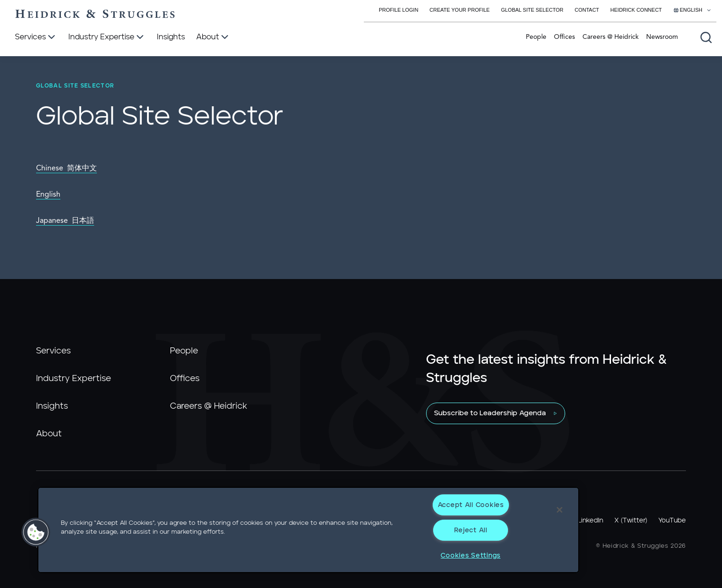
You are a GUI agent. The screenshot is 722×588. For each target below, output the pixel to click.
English (48, 195)
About (49, 434)
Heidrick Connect (636, 10)
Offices (564, 37)
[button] (36, 532)
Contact (587, 10)
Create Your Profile (460, 10)
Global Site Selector (532, 10)
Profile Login (398, 10)
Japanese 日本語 (65, 221)
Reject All (471, 530)
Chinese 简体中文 (66, 169)
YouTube (672, 521)
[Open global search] (706, 37)
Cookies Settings (471, 555)
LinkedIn (590, 521)
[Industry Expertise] (107, 37)
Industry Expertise (74, 379)
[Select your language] (693, 10)
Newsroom (662, 37)
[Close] (560, 510)
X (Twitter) (631, 521)
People (536, 37)
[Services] (36, 37)
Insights (52, 406)
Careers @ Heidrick (611, 37)
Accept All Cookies (471, 505)
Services (53, 351)
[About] (213, 37)
